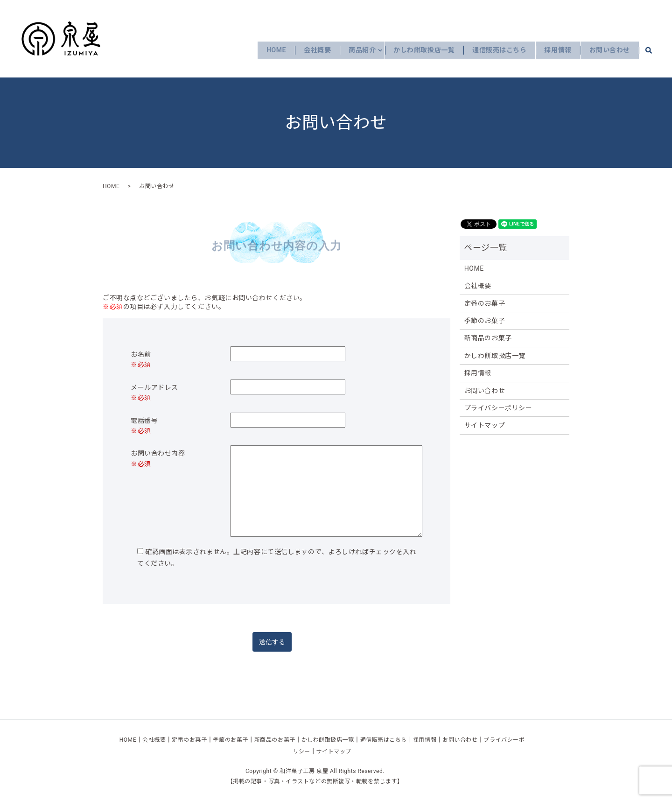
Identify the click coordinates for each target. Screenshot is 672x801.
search (654, 50)
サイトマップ (485, 425)
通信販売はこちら (494, 50)
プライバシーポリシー (498, 408)
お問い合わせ (608, 50)
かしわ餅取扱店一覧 (416, 50)
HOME (262, 50)
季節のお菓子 (485, 321)
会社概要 (305, 50)
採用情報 (554, 50)
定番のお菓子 (485, 303)
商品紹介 (352, 50)
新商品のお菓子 (488, 338)
